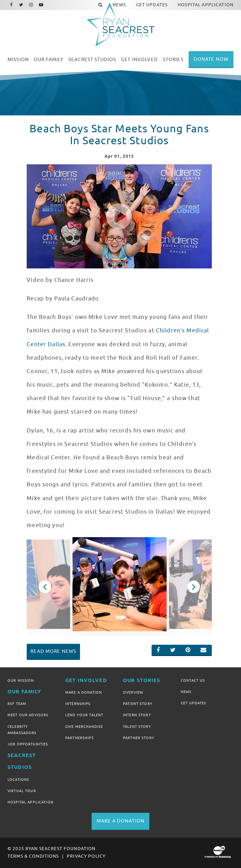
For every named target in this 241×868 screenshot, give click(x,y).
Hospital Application (30, 802)
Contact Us (193, 680)
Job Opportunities (28, 744)
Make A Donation (84, 692)
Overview (133, 692)
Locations (18, 780)
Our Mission (21, 680)
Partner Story (139, 738)
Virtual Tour (22, 791)
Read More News (53, 651)
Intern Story (137, 715)
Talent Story (137, 727)
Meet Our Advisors (28, 715)
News (186, 692)
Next (193, 587)
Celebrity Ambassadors (22, 730)
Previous (45, 587)
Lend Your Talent (84, 715)
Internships (78, 704)
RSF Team (17, 704)
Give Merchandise (84, 727)
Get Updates (194, 703)
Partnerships (80, 738)
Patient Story (138, 704)
